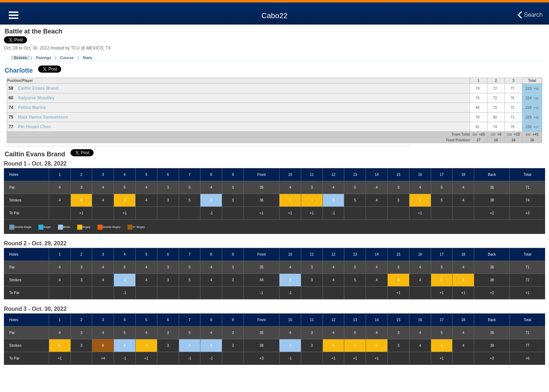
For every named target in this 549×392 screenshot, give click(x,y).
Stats (87, 58)
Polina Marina (32, 108)
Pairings (44, 58)
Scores (20, 58)
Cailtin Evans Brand (38, 88)
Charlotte (19, 70)
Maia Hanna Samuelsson (43, 117)
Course (67, 58)
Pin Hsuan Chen (35, 127)
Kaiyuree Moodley (36, 98)
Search (533, 15)
